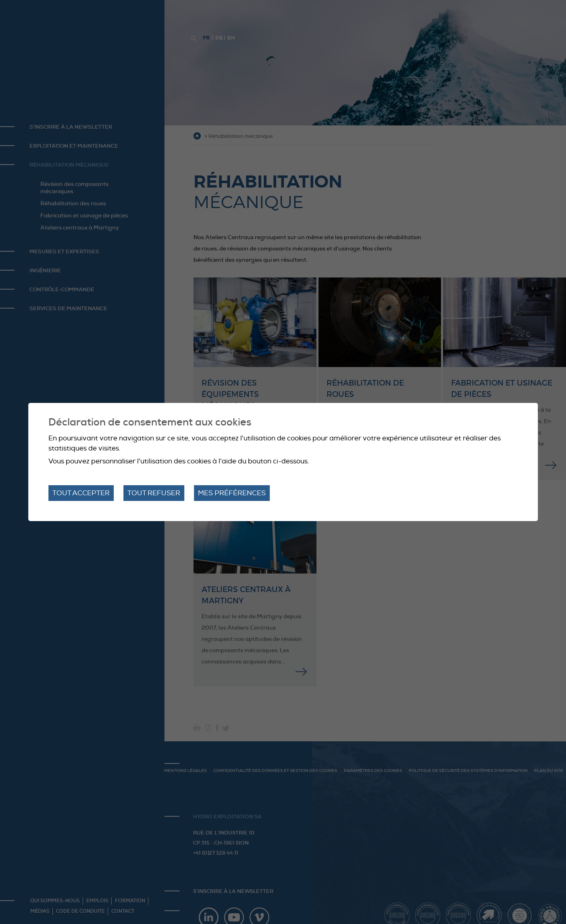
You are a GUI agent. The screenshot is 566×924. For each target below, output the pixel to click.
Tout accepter (81, 493)
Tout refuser (154, 493)
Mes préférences (232, 493)
